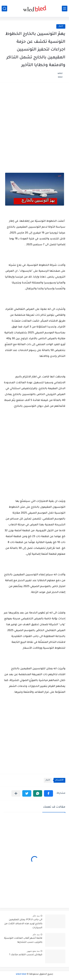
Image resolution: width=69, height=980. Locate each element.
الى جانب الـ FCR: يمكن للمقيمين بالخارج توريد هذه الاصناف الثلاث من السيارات (23, 924)
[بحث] (4, 9)
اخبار (61, 26)
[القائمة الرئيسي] (65, 9)
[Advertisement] (34, 124)
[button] (48, 793)
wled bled (21, 974)
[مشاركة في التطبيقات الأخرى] (16, 793)
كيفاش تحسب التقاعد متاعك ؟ (26, 955)
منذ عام (36, 916)
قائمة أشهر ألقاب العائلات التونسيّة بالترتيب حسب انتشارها (23, 940)
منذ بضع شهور (33, 951)
